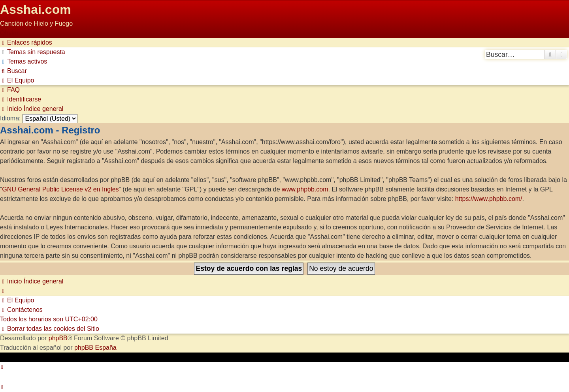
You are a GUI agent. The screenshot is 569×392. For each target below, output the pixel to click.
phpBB (58, 338)
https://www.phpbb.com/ (489, 199)
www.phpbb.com (305, 189)
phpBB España (95, 348)
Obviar (9, 33)
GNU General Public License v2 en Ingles (60, 189)
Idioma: (10, 118)
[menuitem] (33, 52)
